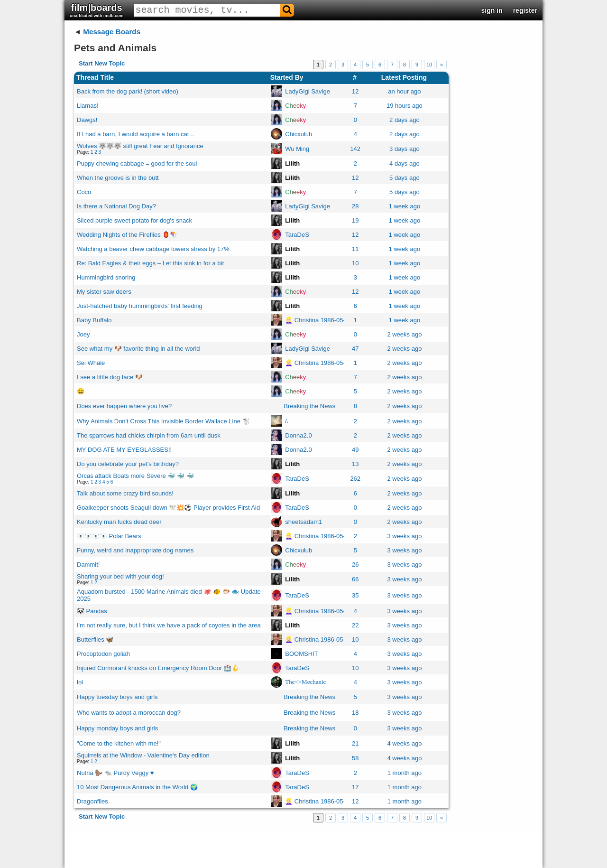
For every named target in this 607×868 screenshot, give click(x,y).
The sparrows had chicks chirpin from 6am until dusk (149, 435)
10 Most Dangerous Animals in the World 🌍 (137, 787)
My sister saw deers (104, 292)
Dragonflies (92, 801)
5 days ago (405, 178)
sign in (492, 10)
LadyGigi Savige (308, 91)
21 (355, 743)
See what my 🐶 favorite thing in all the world (138, 349)
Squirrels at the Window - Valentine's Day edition (143, 755)
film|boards (97, 10)
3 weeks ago (404, 536)
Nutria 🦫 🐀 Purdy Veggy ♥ (115, 773)
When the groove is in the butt (118, 178)
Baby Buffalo (94, 320)
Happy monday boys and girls (117, 728)
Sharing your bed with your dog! (120, 576)
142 (355, 149)
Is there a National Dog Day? (116, 206)
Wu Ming (297, 149)
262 (355, 479)
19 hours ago (405, 106)
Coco (84, 192)
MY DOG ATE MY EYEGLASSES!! (124, 450)
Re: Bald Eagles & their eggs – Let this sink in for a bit (150, 263)
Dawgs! (87, 120)
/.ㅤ (287, 421)
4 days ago (405, 163)
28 (355, 206)
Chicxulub (299, 134)
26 (355, 565)
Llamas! (88, 106)
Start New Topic (102, 63)
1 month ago (405, 773)
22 (355, 625)
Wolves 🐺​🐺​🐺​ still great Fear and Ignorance (140, 146)
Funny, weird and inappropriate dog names (135, 550)
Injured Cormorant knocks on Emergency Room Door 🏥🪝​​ (158, 668)
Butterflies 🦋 (95, 639)
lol (80, 682)
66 (355, 579)
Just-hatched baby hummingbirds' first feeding (140, 306)
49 (355, 450)
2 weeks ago (404, 334)
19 (355, 220)
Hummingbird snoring (106, 277)
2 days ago (405, 120)
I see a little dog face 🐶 (110, 377)
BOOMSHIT (301, 654)
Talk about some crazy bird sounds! (125, 493)
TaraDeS (297, 235)
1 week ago (405, 206)
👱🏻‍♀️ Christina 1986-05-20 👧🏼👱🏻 (327, 320)
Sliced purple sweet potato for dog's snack (134, 220)
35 (355, 595)
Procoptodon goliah (103, 654)
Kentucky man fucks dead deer (119, 522)
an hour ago (404, 91)
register (525, 10)
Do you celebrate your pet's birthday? (128, 464)
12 (355, 91)
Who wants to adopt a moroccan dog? (129, 713)
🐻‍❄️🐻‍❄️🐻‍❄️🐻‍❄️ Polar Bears (109, 536)
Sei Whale (91, 363)
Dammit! (88, 565)
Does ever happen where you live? (124, 406)
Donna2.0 (298, 435)
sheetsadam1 (303, 522)
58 (355, 758)
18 (355, 713)
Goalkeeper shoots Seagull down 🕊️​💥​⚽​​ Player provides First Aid (168, 508)
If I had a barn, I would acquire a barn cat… (136, 134)
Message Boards (112, 32)
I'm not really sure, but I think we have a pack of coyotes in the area (169, 625)
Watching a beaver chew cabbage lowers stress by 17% (153, 249)
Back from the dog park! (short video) (128, 91)
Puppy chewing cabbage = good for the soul (137, 163)
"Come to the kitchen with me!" (119, 743)
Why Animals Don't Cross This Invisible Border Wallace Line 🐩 (163, 421)
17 (355, 787)
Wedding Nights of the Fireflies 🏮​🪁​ (127, 235)
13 (355, 464)
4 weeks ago (404, 743)
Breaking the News (309, 406)
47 (355, 349)
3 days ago (405, 149)
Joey (83, 334)
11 (355, 249)
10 (429, 65)
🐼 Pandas (92, 611)
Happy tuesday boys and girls (117, 697)
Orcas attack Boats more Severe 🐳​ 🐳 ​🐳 (135, 476)
